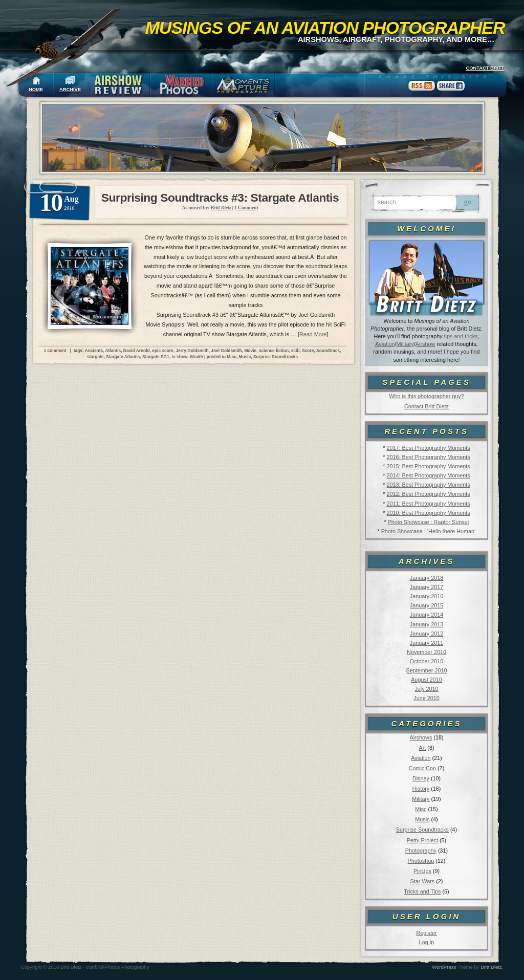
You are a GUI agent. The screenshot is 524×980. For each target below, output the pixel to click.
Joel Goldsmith (226, 351)
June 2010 (426, 698)
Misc (421, 809)
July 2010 (426, 689)
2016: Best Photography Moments (428, 457)
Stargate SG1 (156, 357)
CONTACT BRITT (485, 68)
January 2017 (427, 587)
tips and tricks (461, 336)
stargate (95, 357)
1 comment (55, 351)
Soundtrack (328, 351)
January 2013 (427, 624)
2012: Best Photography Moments (428, 494)
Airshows (421, 737)
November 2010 (427, 652)
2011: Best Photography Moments (428, 504)
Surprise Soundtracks (422, 830)
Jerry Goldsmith (192, 351)
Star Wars (423, 881)
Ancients (94, 351)
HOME (36, 90)
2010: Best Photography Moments (428, 513)
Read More (313, 334)
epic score (162, 351)
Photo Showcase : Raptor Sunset (429, 522)
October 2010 (427, 661)
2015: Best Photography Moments (428, 466)
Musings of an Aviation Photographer (325, 28)
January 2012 (427, 634)
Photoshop (421, 861)
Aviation (385, 344)
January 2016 (427, 596)
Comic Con (422, 768)
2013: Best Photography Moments (428, 485)
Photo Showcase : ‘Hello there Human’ (429, 531)
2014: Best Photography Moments (428, 475)
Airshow (425, 344)
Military (405, 344)
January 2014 (427, 615)
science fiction (274, 351)
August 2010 (427, 680)
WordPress (444, 967)
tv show (179, 357)
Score (308, 351)
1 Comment (246, 208)
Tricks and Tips (422, 891)
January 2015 (427, 605)
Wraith (196, 357)
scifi (296, 351)
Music (422, 819)
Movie (250, 351)
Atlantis (113, 351)
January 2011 (427, 643)
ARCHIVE (70, 90)
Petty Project (422, 840)
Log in (427, 942)
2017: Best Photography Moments (428, 448)
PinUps (422, 871)
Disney (421, 778)
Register (426, 933)
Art (423, 748)
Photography (421, 851)
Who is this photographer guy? (426, 396)
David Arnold (137, 351)
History (421, 789)
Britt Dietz (491, 967)
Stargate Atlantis (123, 357)
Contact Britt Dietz (427, 406)
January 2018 (427, 578)
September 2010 (427, 670)
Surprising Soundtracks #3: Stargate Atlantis (220, 198)
